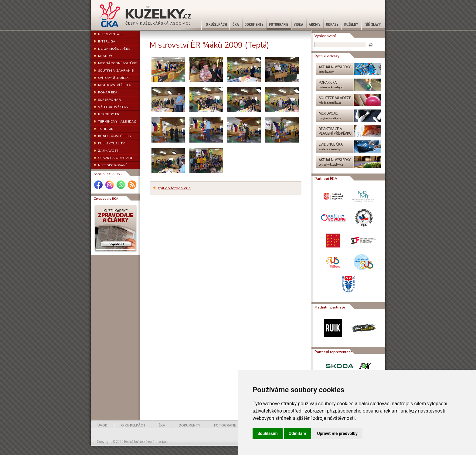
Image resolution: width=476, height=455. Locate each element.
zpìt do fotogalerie (174, 188)
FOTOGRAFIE (225, 425)
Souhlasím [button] (268, 433)
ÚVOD (102, 425)
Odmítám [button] (297, 433)
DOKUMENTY (190, 425)
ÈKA (162, 425)
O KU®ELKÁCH (133, 425)
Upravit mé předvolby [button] (337, 433)
